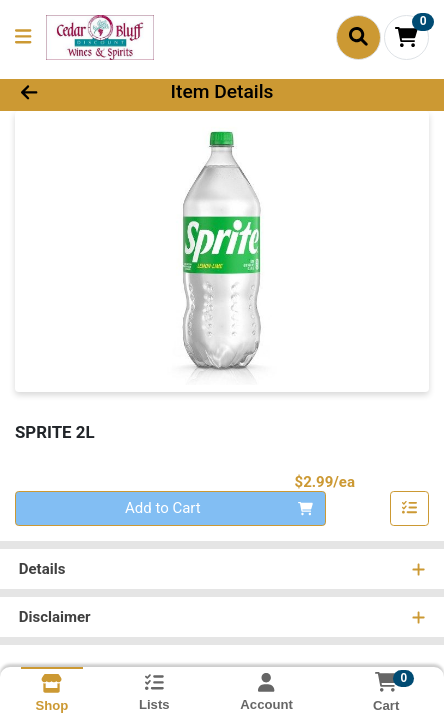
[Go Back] (67, 92)
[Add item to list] (410, 509)
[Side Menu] (23, 37)
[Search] (358, 37)
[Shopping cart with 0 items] (406, 37)
